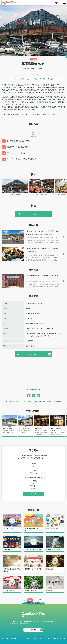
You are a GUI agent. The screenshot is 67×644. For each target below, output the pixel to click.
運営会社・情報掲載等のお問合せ (55, 638)
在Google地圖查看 (33, 390)
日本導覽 (12, 401)
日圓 (32, 102)
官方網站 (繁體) (30, 346)
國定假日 (37, 100)
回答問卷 (33, 494)
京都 (15, 85)
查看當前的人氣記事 (32, 642)
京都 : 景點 (30, 401)
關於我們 (5, 638)
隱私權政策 (37, 638)
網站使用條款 (15, 638)
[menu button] (64, 3)
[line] (38, 396)
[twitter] (33, 396)
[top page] (7, 401)
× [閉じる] (40, 642)
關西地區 (19, 401)
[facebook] (29, 396)
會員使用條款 (27, 638)
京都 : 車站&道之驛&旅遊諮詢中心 (43, 401)
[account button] (60, 3)
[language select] (56, 3)
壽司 (55, 102)
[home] (8, 3)
